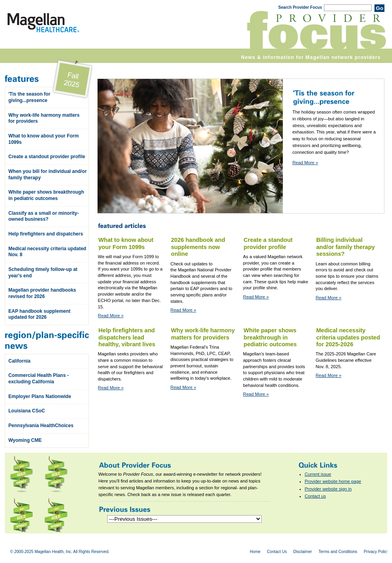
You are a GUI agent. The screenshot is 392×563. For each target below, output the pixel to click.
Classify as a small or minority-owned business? (44, 216)
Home (255, 552)
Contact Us (277, 552)
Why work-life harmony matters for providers (44, 118)
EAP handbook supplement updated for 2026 (39, 314)
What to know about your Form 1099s (44, 139)
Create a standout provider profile (47, 157)
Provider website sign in (328, 489)
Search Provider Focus (300, 7)
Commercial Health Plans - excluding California (38, 379)
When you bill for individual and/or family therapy (48, 175)
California (19, 361)
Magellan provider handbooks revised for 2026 (42, 293)
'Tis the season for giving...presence (29, 97)
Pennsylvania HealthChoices (41, 426)
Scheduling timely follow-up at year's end (43, 273)
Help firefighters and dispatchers (46, 234)
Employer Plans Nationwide (40, 396)
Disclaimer (303, 552)
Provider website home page (333, 481)
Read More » (305, 163)
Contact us (315, 496)
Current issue (318, 474)
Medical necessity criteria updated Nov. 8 (47, 252)
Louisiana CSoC (27, 411)
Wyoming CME (25, 440)
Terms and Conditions (338, 552)
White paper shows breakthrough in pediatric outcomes (46, 195)
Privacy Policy (376, 552)
